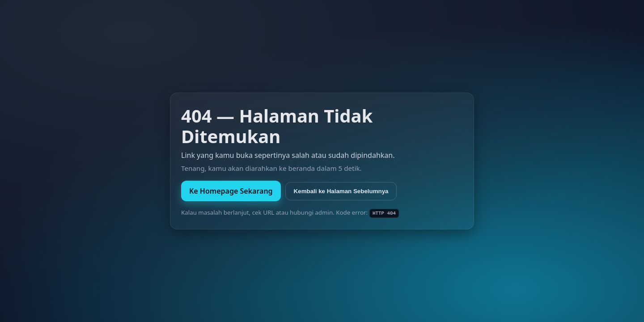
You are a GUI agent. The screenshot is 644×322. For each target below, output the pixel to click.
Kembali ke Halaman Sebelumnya (341, 191)
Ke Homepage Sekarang (231, 191)
